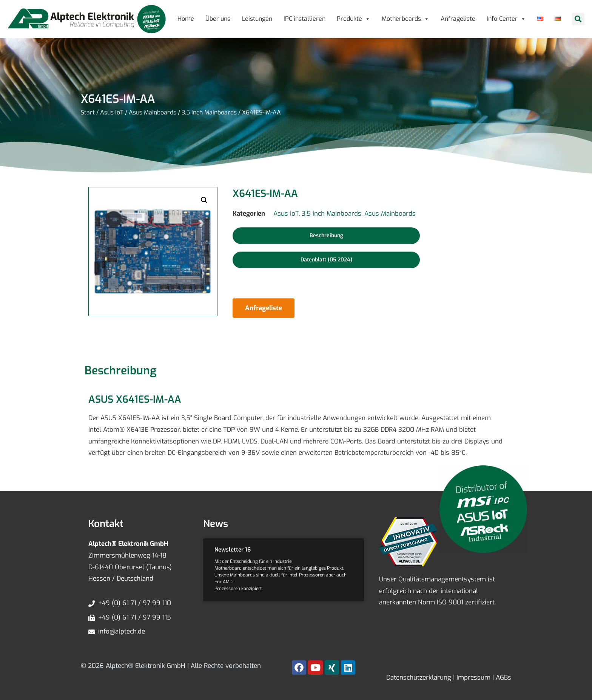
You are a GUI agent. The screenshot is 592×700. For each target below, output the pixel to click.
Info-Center (506, 19)
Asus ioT (112, 112)
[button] (578, 19)
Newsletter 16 (233, 550)
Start (88, 112)
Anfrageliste (458, 19)
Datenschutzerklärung (419, 678)
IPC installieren (304, 19)
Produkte (354, 19)
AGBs (503, 678)
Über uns (218, 19)
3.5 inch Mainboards (209, 112)
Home (186, 19)
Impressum (473, 678)
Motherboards (405, 19)
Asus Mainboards (153, 112)
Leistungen (257, 19)
